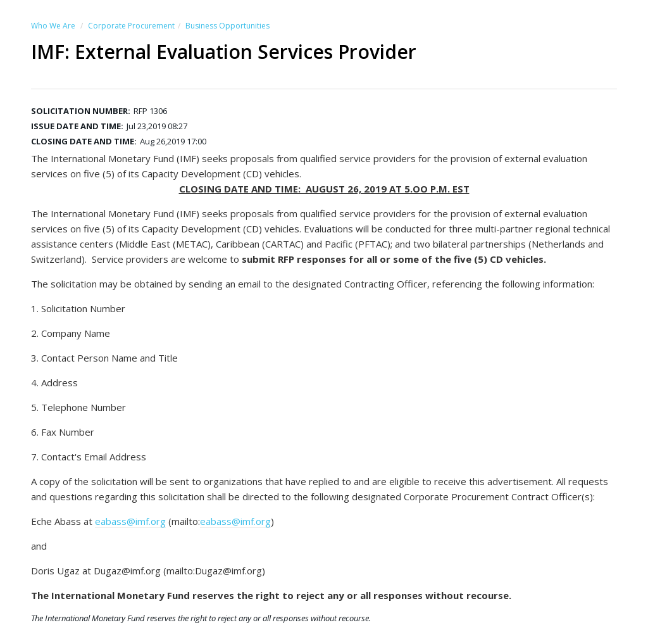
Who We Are (53, 26)
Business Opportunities (227, 26)
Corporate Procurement (131, 26)
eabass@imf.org (130, 521)
